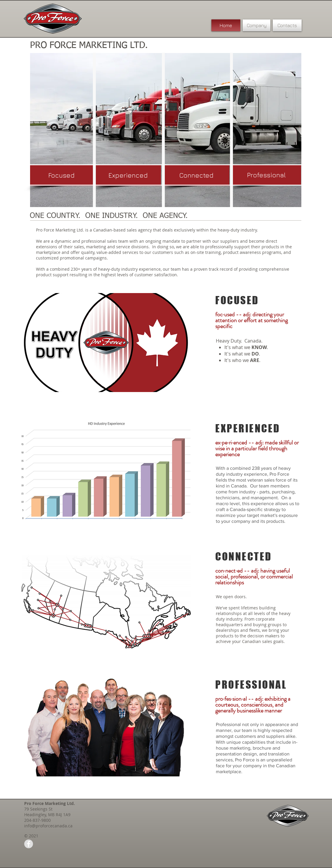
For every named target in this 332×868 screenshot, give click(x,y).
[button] (196, 175)
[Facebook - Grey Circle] (29, 844)
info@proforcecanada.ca (48, 826)
